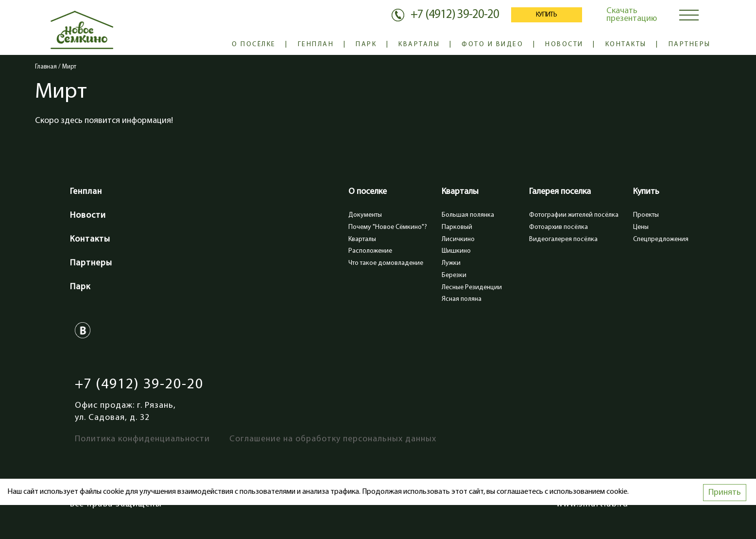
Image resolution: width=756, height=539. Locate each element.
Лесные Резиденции (472, 287)
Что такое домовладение (386, 263)
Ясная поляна (462, 299)
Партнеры (690, 44)
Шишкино (456, 251)
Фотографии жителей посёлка (574, 215)
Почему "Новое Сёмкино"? (388, 227)
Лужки (451, 263)
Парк (366, 44)
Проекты (646, 215)
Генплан (316, 44)
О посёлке (254, 44)
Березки (454, 275)
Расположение (370, 251)
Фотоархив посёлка (558, 227)
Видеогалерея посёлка (563, 239)
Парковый (457, 227)
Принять (725, 493)
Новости (564, 44)
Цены (641, 227)
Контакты (626, 44)
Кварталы (419, 44)
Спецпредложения (661, 239)
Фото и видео (492, 44)
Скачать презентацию (632, 15)
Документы (365, 215)
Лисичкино (458, 239)
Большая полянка (468, 215)
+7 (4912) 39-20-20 (139, 385)
